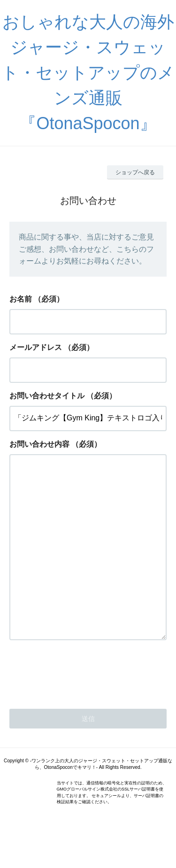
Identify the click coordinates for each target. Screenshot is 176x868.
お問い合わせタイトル (47, 396)
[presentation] (81, 709)
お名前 (21, 299)
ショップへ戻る (135, 172)
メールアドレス (36, 347)
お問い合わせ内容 (39, 444)
